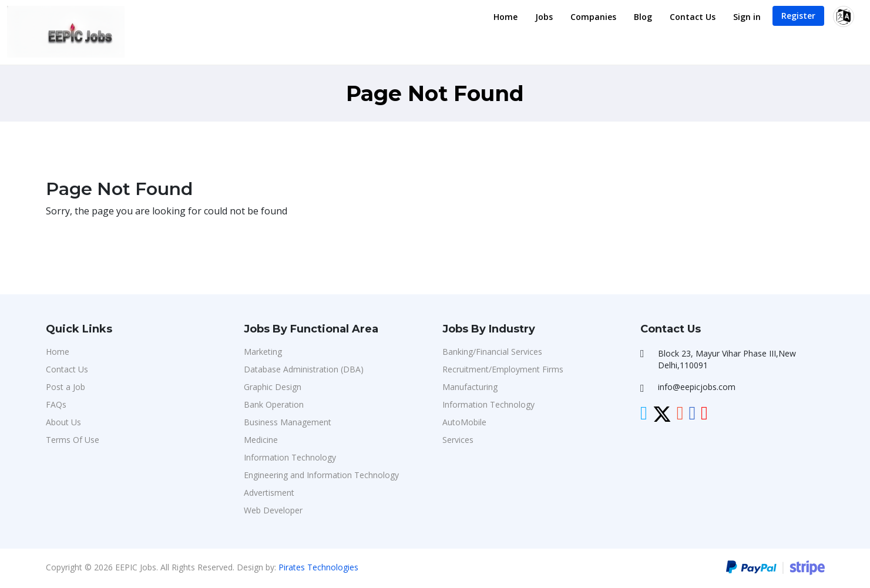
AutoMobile (464, 422)
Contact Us (693, 17)
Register (798, 16)
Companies (593, 17)
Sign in (747, 17)
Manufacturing (470, 387)
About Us (63, 422)
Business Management (288, 422)
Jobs (544, 17)
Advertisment (269, 493)
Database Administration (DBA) (304, 369)
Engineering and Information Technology (321, 475)
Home (505, 17)
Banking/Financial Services (492, 352)
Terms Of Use (73, 440)
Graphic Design (273, 387)
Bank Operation (274, 404)
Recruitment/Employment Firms (503, 369)
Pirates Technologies (318, 567)
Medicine (261, 440)
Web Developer (273, 510)
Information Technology (290, 457)
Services (458, 440)
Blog (643, 17)
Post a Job (65, 387)
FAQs (56, 404)
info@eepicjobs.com (697, 387)
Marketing (263, 352)
